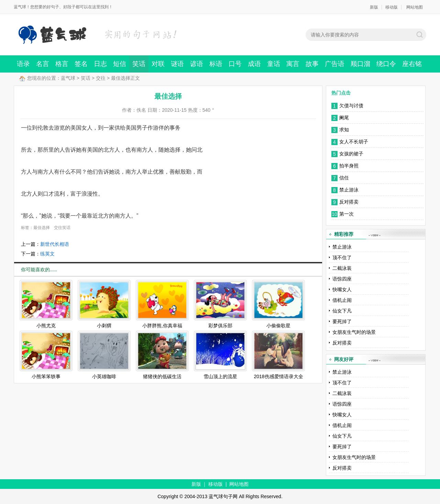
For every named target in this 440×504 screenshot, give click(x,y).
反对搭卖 (349, 202)
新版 (374, 7)
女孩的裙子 (352, 154)
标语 (216, 64)
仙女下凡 (342, 311)
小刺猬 (104, 326)
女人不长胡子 (354, 142)
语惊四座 (342, 279)
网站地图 (415, 7)
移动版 (392, 7)
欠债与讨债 (351, 106)
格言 (62, 64)
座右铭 (412, 64)
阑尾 (344, 118)
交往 (101, 78)
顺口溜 (360, 64)
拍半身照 (349, 166)
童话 (274, 64)
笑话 (139, 64)
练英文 (47, 254)
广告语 (335, 64)
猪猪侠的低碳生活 (162, 376)
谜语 (177, 64)
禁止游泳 (349, 190)
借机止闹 (342, 300)
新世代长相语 (55, 244)
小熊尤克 (46, 326)
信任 (344, 178)
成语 (254, 64)
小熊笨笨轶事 (46, 376)
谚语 (197, 64)
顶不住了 (342, 258)
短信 (120, 64)
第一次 (346, 214)
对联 (158, 64)
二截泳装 (342, 268)
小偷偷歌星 (278, 326)
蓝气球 (68, 78)
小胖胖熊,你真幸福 (162, 326)
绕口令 (386, 64)
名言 (43, 64)
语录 (23, 64)
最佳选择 (42, 228)
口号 (235, 64)
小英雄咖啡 (104, 376)
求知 (345, 130)
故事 (312, 64)
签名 (81, 64)
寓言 (293, 64)
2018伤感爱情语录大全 (278, 376)
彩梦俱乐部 (220, 326)
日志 (100, 64)
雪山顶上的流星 (220, 376)
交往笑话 (62, 228)
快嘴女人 (342, 289)
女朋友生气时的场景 (354, 332)
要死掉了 (342, 321)
